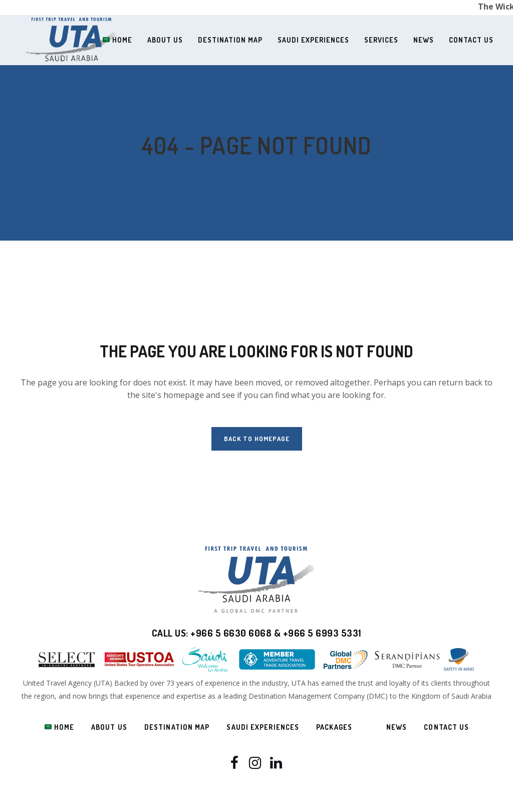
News (397, 727)
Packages (334, 727)
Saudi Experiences (263, 727)
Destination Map (177, 727)
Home (59, 727)
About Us (109, 727)
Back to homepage (257, 439)
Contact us (446, 727)
